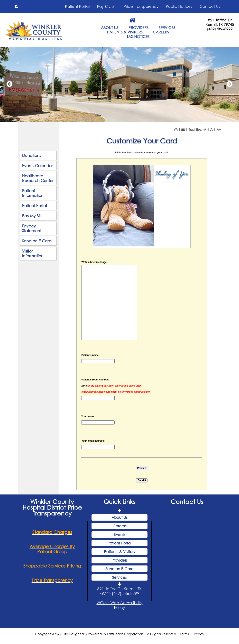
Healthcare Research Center (38, 179)
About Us (119, 518)
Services (119, 578)
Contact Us (210, 6)
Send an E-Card (37, 241)
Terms (184, 635)
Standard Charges (52, 533)
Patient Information (33, 194)
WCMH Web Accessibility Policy (119, 606)
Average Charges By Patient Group (52, 550)
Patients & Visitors (119, 552)
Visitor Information (33, 254)
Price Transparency (141, 6)
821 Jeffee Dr (220, 20)
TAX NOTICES (138, 37)
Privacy (198, 635)
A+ (219, 130)
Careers (119, 527)
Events (119, 535)
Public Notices (179, 6)
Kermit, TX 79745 (220, 24)
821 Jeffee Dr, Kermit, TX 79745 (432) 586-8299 (119, 592)
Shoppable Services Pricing (52, 566)
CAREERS (161, 32)
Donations (31, 156)
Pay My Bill (107, 6)
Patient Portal (77, 6)
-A (205, 130)
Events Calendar (37, 166)
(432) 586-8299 (220, 29)
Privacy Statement (32, 229)
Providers (119, 561)
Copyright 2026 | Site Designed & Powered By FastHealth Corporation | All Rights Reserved (106, 635)
